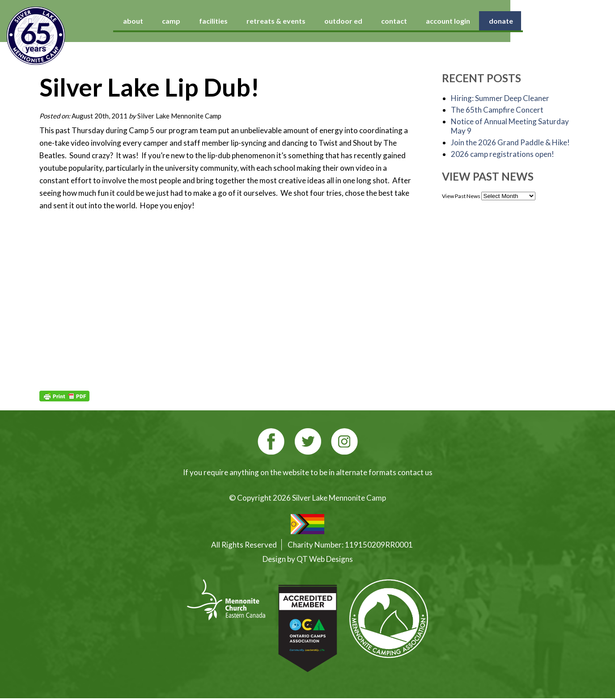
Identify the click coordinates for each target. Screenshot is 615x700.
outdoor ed (398, 21)
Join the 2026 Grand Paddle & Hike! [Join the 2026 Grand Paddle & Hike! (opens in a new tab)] (510, 142)
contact (449, 21)
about (188, 21)
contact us (415, 472)
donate (556, 21)
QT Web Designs (325, 559)
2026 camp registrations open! (503, 154)
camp (226, 21)
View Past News (461, 196)
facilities (268, 21)
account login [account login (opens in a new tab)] (503, 21)
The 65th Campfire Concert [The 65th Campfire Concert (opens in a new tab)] (497, 110)
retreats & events (331, 21)
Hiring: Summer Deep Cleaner (500, 98)
